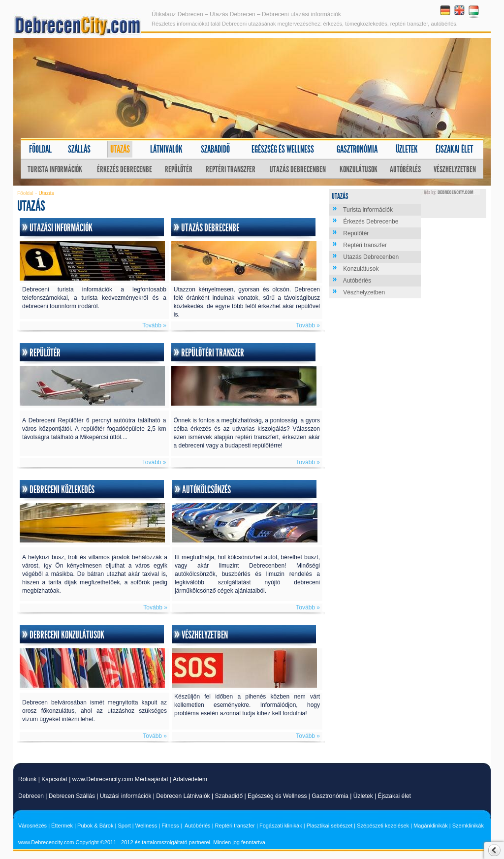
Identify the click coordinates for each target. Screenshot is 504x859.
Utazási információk (61, 228)
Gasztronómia (357, 149)
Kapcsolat (54, 779)
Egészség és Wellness (277, 796)
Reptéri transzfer (231, 169)
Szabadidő (215, 149)
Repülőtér (179, 169)
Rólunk (27, 779)
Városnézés (32, 826)
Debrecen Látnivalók (183, 796)
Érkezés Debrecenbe (125, 169)
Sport (124, 826)
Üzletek (407, 149)
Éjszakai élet (454, 149)
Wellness (146, 826)
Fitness (170, 826)
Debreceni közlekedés (62, 490)
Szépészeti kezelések (383, 826)
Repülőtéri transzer (213, 353)
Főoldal (40, 149)
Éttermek (62, 826)
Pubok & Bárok (95, 826)
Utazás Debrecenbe (210, 228)
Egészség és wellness (283, 149)
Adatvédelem (190, 779)
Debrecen (31, 796)
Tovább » (154, 325)
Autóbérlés (405, 169)
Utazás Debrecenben (298, 169)
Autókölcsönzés (206, 490)
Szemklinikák (468, 826)
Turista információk (55, 169)
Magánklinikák (431, 826)
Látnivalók (166, 149)
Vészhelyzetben (455, 169)
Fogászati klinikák (281, 826)
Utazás (120, 149)
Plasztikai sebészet (330, 826)
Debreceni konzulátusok (67, 635)
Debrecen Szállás (72, 796)
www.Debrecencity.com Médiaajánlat (120, 779)
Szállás (79, 149)
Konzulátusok (359, 169)
